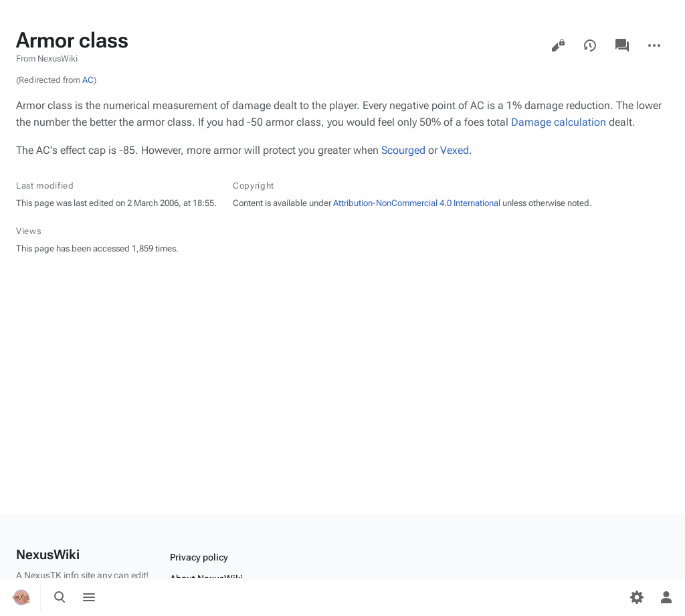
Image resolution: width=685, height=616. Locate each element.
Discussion (622, 45)
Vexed (455, 150)
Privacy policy (199, 557)
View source (558, 45)
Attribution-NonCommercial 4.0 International (417, 203)
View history (590, 45)
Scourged (403, 150)
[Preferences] (637, 597)
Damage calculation (559, 122)
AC (88, 80)
